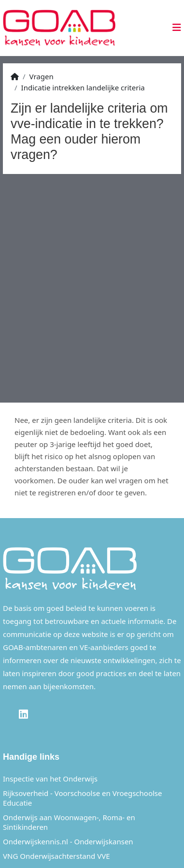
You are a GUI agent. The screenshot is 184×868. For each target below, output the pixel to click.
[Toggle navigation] (174, 28)
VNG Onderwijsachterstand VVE (57, 856)
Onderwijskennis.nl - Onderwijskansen (68, 841)
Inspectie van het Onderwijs (50, 779)
